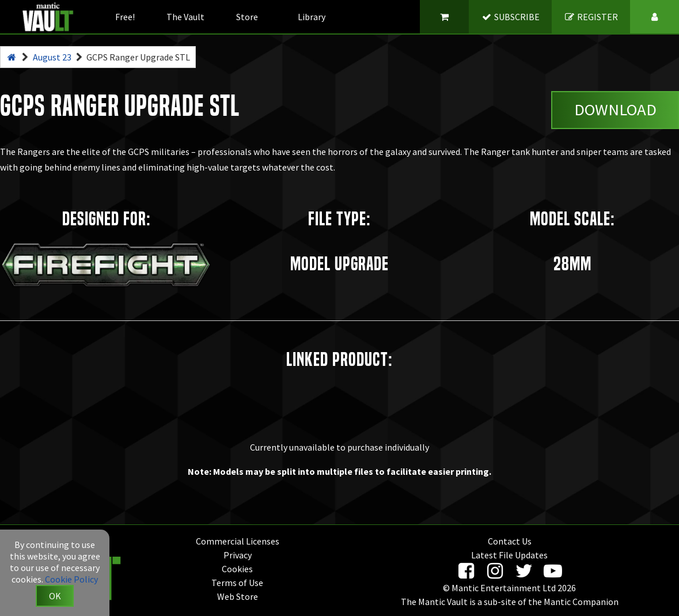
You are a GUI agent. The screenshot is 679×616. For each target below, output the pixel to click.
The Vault (185, 17)
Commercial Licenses (238, 541)
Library (312, 17)
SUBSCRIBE (511, 17)
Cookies (237, 569)
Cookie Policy (71, 579)
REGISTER (591, 17)
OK (55, 596)
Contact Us (510, 541)
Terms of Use (237, 583)
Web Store (238, 596)
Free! (125, 17)
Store (247, 17)
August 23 (52, 57)
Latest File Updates (509, 555)
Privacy (238, 555)
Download (615, 109)
